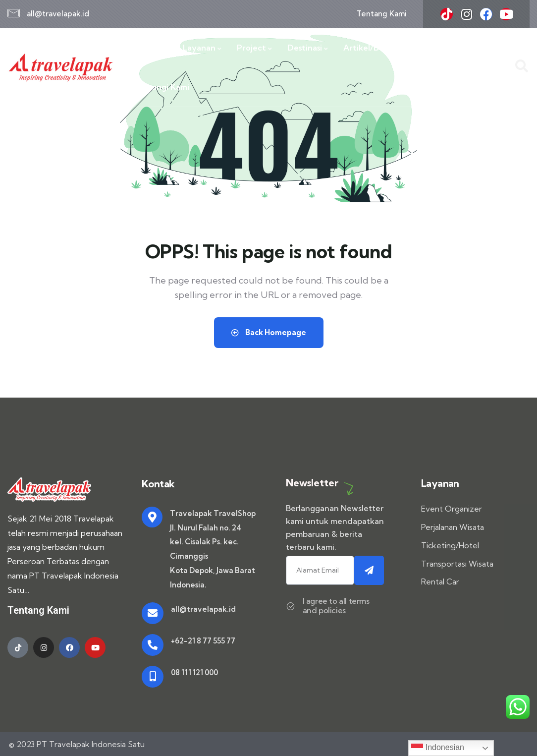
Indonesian (438, 748)
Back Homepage (269, 332)
